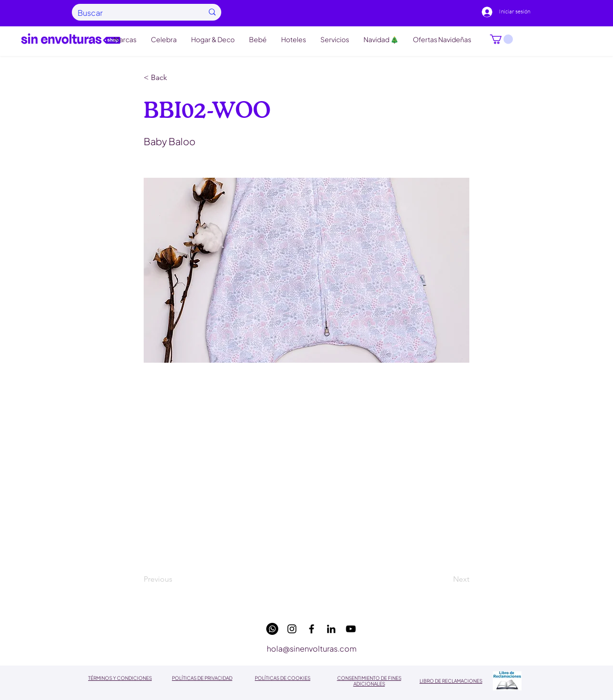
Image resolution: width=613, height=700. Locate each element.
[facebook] (312, 629)
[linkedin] (331, 629)
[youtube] (351, 629)
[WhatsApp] (272, 629)
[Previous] (175, 580)
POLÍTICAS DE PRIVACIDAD (202, 678)
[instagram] (292, 629)
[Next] (445, 580)
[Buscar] (133, 13)
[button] (501, 39)
